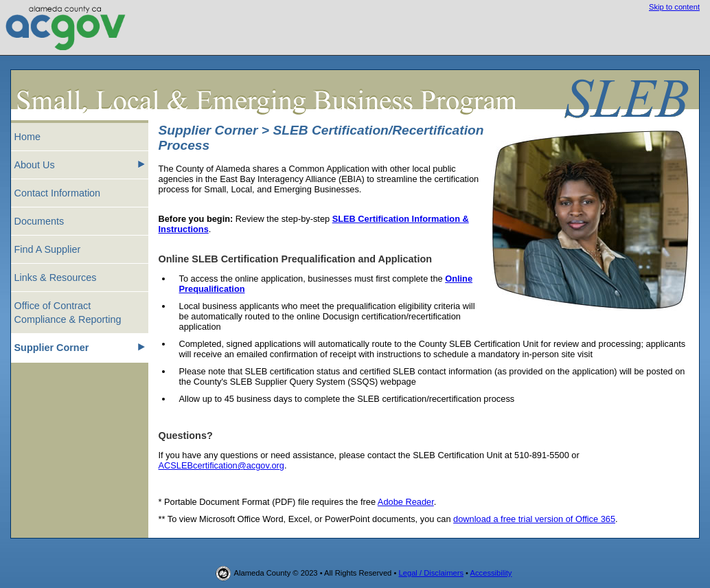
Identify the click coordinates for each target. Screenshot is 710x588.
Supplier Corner (80, 347)
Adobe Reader (406, 502)
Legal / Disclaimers (431, 573)
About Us (80, 164)
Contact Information (58, 193)
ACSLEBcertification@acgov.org (221, 465)
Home (27, 137)
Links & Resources (56, 278)
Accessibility (491, 573)
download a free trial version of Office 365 (534, 519)
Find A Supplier (48, 249)
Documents (39, 221)
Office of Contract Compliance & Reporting (68, 313)
